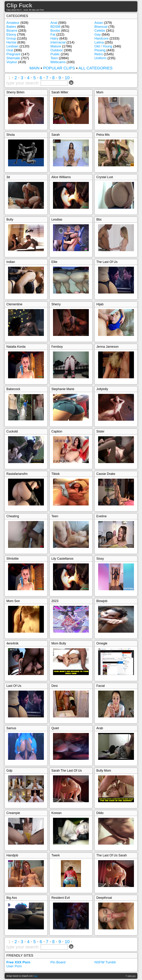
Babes (11, 27)
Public (55, 54)
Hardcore (101, 38)
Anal (54, 23)
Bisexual (101, 27)
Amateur (13, 23)
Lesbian (12, 46)
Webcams (58, 62)
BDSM (55, 27)
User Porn (14, 966)
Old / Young (103, 46)
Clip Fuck (19, 5)
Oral (10, 50)
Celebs (100, 30)
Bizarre (12, 30)
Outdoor (57, 50)
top (36, 976)
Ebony (11, 34)
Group (11, 38)
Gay (98, 34)
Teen (54, 58)
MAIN (35, 68)
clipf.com (132, 976)
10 (67, 78)
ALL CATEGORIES (95, 68)
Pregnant (13, 54)
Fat (53, 34)
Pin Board (58, 962)
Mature (56, 46)
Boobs (55, 30)
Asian (99, 23)
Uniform (100, 58)
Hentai (11, 42)
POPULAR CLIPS (59, 68)
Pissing (100, 50)
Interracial (58, 42)
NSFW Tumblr (105, 962)
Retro (99, 54)
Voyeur (12, 62)
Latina (99, 42)
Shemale (13, 58)
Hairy (55, 38)
